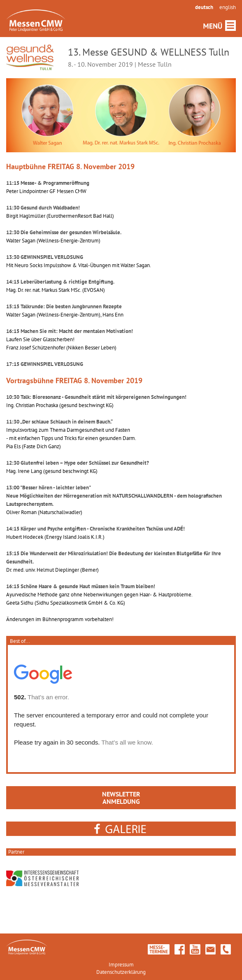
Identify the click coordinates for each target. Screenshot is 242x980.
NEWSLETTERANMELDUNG (121, 798)
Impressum (121, 965)
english (228, 7)
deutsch (204, 7)
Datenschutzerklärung (121, 972)
